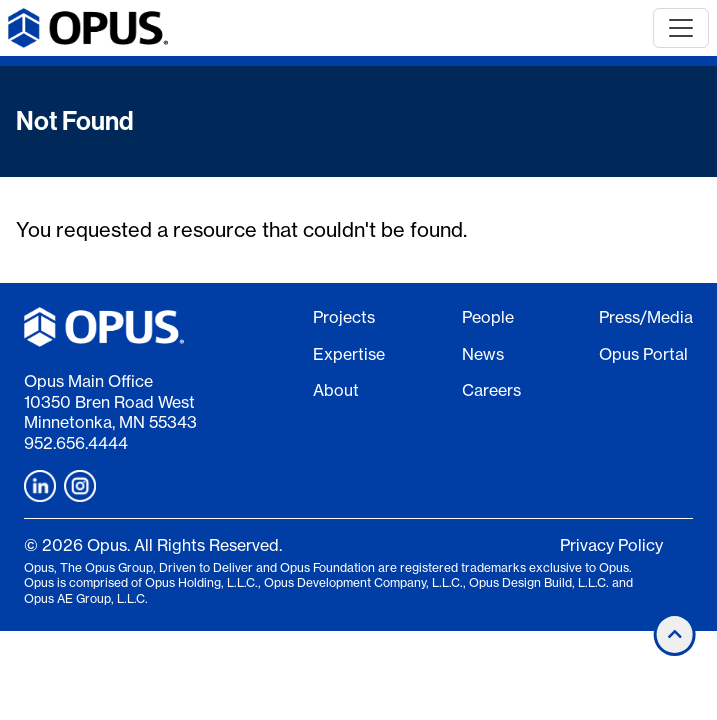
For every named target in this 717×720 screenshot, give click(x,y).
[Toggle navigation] (681, 28)
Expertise (349, 354)
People (488, 317)
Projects (344, 317)
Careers (491, 390)
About (336, 390)
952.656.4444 (76, 443)
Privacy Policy (611, 545)
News (483, 354)
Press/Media (646, 317)
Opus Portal (643, 354)
